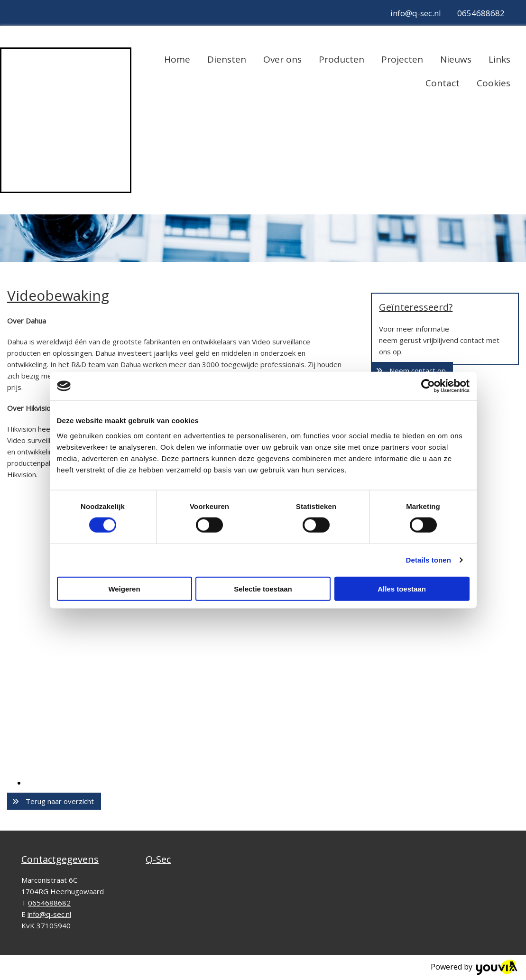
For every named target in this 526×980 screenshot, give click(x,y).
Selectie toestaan (263, 588)
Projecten (402, 59)
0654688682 (481, 13)
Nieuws (456, 59)
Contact (443, 83)
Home (177, 59)
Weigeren (124, 588)
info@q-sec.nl (416, 13)
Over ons (282, 59)
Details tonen (429, 560)
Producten (341, 59)
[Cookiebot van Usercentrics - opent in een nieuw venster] (428, 386)
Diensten (227, 59)
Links (499, 59)
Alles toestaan (402, 588)
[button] (54, 801)
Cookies (494, 83)
